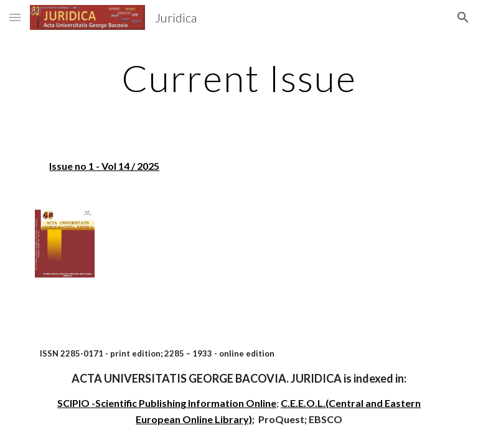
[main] (239, 78)
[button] (15, 17)
